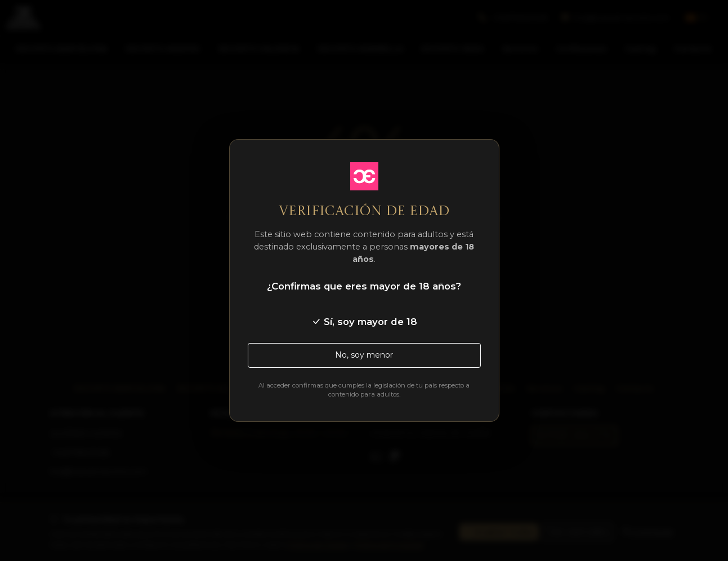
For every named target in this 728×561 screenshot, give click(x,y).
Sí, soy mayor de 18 (364, 322)
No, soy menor (364, 355)
